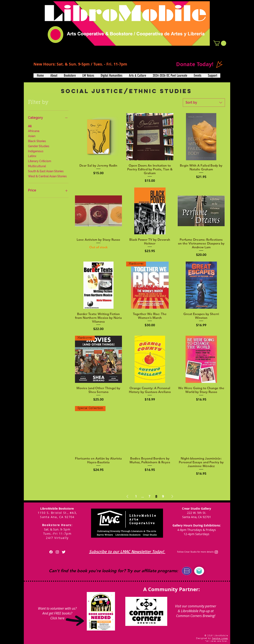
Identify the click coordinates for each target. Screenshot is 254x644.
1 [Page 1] (136, 496)
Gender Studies (39, 146)
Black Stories (37, 141)
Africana (34, 131)
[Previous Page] (127, 496)
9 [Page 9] (163, 496)
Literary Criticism (40, 161)
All (30, 126)
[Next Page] (172, 496)
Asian (32, 136)
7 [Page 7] (149, 496)
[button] (220, 43)
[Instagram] (216, 552)
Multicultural (37, 166)
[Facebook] (51, 552)
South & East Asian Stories (46, 171)
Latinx (32, 156)
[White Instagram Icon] (57, 552)
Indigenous (36, 151)
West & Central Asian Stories (47, 176)
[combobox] (204, 103)
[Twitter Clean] (64, 552)
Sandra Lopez (220, 639)
